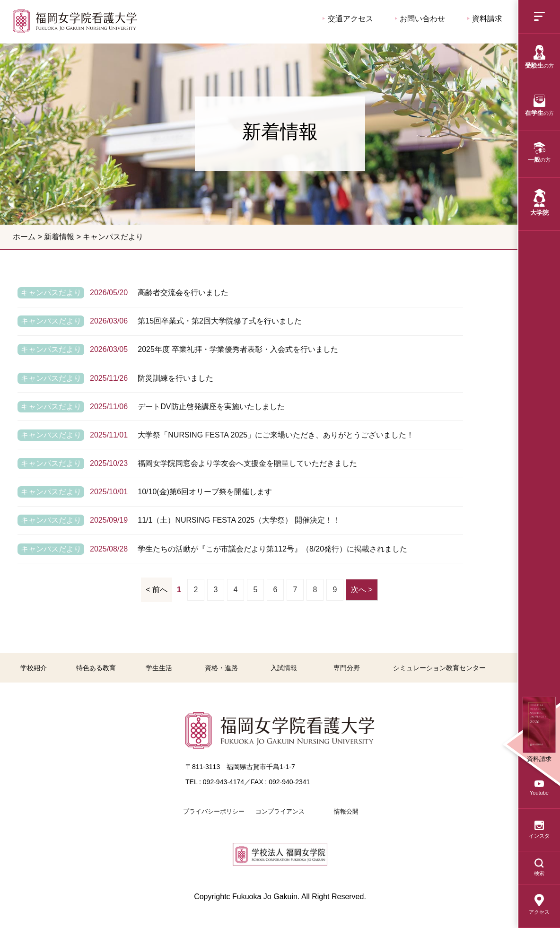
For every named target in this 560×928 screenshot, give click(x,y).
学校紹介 (34, 668)
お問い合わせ (420, 19)
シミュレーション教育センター (439, 668)
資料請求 (485, 19)
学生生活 (159, 668)
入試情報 (284, 668)
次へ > (362, 590)
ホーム (24, 237)
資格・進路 (221, 668)
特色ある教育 (96, 668)
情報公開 (346, 811)
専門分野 (347, 668)
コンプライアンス (280, 811)
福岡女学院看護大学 (75, 21)
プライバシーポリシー (214, 811)
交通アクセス (348, 19)
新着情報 (59, 237)
